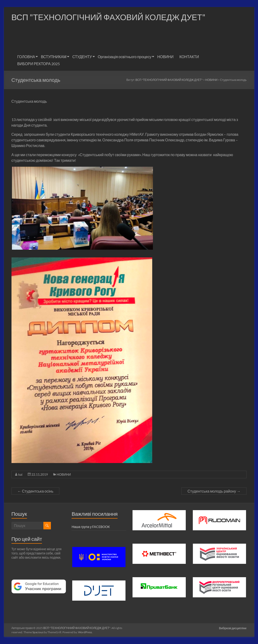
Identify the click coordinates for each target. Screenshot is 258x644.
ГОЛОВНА (26, 57)
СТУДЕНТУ (82, 57)
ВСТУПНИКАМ (54, 57)
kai (20, 475)
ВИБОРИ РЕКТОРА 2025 (39, 64)
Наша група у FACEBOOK (91, 527)
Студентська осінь (36, 491)
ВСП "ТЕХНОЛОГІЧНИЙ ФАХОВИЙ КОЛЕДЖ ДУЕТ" (112, 17)
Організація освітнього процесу (125, 57)
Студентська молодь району (214, 491)
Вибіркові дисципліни (233, 628)
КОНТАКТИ (189, 57)
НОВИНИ (165, 57)
